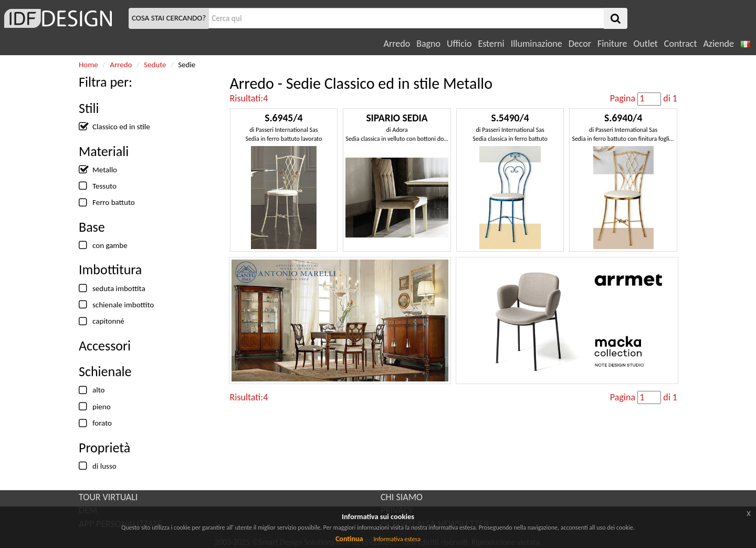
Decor (580, 44)
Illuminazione (537, 44)
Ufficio (459, 44)
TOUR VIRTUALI (108, 497)
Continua (349, 539)
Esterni (491, 44)
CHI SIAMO (402, 497)
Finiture (612, 44)
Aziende (718, 44)
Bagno (428, 44)
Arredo (397, 44)
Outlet (645, 44)
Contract (681, 44)
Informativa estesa (397, 539)
